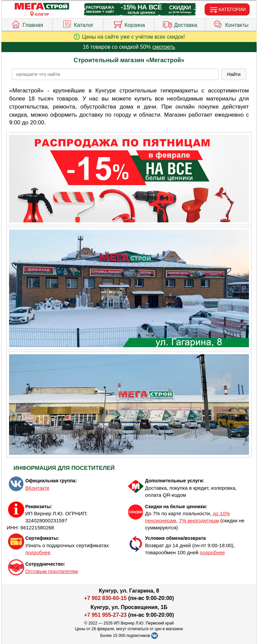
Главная (27, 24)
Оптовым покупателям (52, 571)
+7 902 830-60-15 (105, 598)
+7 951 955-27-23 (105, 615)
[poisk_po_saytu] (115, 74)
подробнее (38, 552)
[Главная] (42, 7)
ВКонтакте (37, 488)
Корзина (129, 24)
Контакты (231, 24)
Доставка (180, 24)
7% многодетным (199, 520)
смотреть (164, 47)
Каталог (78, 24)
